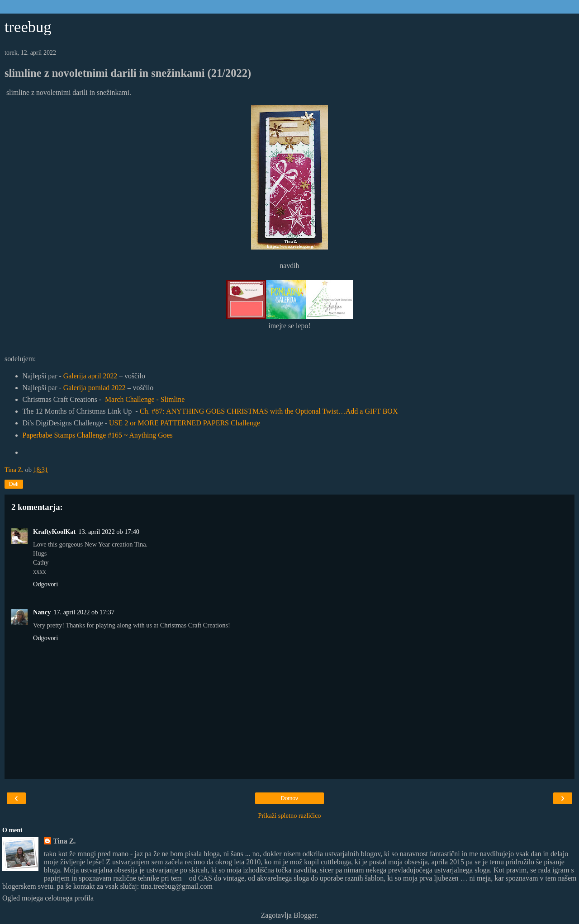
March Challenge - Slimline (145, 399)
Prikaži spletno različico (289, 816)
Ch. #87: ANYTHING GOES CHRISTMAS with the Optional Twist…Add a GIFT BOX (269, 411)
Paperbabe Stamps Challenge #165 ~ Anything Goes (98, 435)
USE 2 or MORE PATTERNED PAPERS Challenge (185, 423)
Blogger (305, 915)
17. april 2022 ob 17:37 (84, 612)
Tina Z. (64, 841)
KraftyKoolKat (54, 532)
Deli (14, 484)
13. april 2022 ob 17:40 (109, 532)
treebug (28, 27)
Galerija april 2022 (90, 376)
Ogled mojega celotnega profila (48, 898)
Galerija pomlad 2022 (95, 388)
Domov (289, 798)
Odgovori (45, 584)
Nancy (42, 612)
